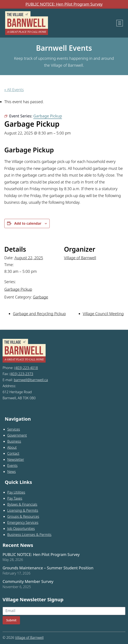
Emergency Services (23, 522)
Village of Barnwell (80, 258)
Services (14, 429)
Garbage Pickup (18, 289)
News (12, 472)
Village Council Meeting (103, 314)
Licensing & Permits (23, 510)
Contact (13, 453)
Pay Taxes (15, 498)
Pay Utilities (16, 492)
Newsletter (16, 459)
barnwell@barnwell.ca (31, 380)
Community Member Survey (28, 582)
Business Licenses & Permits (29, 535)
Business (14, 441)
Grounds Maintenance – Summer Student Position (48, 568)
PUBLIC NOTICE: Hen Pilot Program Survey (64, 4)
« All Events (14, 90)
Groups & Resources (23, 516)
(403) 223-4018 (26, 368)
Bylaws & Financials (22, 504)
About (12, 447)
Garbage (41, 297)
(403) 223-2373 (22, 374)
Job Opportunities (21, 529)
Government (17, 435)
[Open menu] (120, 23)
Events (12, 466)
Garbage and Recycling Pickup (39, 314)
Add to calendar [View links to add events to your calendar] (28, 223)
